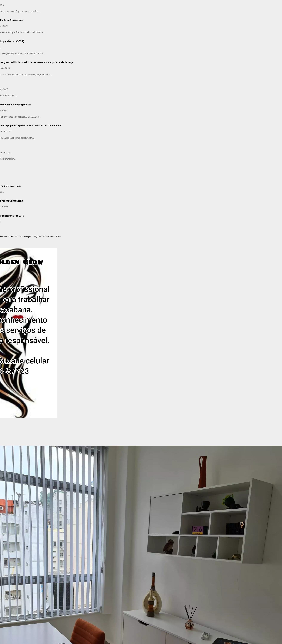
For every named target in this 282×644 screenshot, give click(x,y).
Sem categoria (27, 237)
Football (11, 237)
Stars (52, 237)
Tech (55, 237)
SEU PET (42, 237)
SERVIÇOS (35, 237)
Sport (47, 237)
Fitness (6, 237)
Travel (59, 237)
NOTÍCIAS (18, 237)
